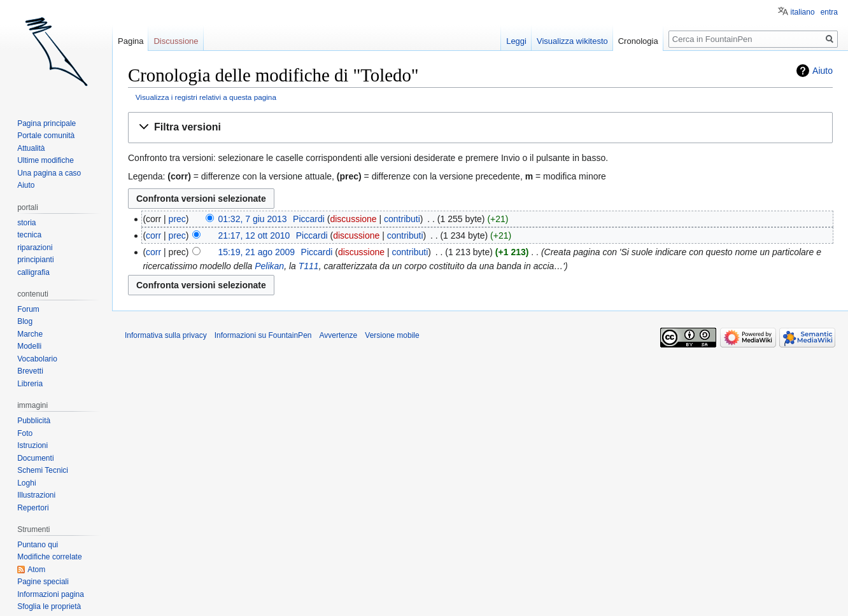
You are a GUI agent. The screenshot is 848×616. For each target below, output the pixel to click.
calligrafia (33, 272)
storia (26, 223)
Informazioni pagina (51, 594)
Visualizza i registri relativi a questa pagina (206, 97)
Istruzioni (32, 445)
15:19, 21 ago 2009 (256, 252)
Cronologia (638, 41)
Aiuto (823, 71)
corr (153, 235)
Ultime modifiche (46, 160)
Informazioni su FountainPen (263, 335)
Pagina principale (46, 123)
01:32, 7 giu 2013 (252, 219)
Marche (30, 334)
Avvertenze (338, 335)
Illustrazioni (36, 495)
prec (177, 219)
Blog (25, 321)
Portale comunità (46, 136)
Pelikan (269, 266)
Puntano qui (38, 545)
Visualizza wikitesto (572, 41)
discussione (353, 219)
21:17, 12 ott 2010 (254, 235)
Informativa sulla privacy (166, 335)
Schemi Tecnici (43, 470)
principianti (35, 260)
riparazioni (35, 248)
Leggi (516, 41)
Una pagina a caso (49, 173)
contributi (402, 219)
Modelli (29, 346)
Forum (28, 309)
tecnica (29, 235)
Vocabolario (37, 359)
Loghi (26, 483)
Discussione (176, 41)
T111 (309, 266)
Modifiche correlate (49, 557)
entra (829, 12)
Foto (25, 433)
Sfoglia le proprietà (49, 606)
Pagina (131, 41)
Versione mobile (392, 335)
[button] (480, 128)
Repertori (33, 508)
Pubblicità (34, 421)
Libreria (30, 384)
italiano (803, 12)
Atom (36, 570)
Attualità (31, 148)
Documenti (35, 458)
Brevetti (30, 371)
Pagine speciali (43, 582)
